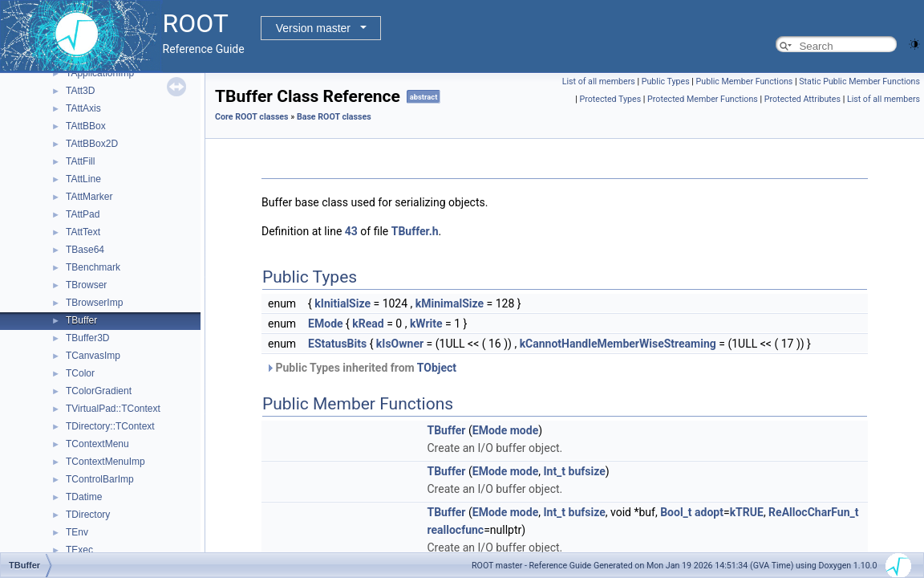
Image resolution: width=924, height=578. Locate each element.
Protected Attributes (802, 99)
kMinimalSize (450, 303)
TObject (437, 368)
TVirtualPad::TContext (113, 409)
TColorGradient (99, 391)
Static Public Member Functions (859, 81)
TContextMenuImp (105, 462)
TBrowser (86, 285)
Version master (313, 28)
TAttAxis (83, 108)
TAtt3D (80, 91)
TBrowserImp (94, 303)
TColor (80, 373)
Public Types (666, 81)
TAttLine (83, 179)
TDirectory (88, 515)
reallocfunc (455, 530)
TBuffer (81, 320)
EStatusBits (337, 344)
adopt (709, 512)
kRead (368, 324)
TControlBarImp (100, 479)
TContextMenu (97, 444)
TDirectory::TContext (110, 426)
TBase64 (85, 250)
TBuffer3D (87, 338)
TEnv (77, 532)
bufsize (587, 471)
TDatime (84, 497)
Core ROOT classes (252, 117)
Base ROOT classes (334, 117)
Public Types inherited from (361, 368)
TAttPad (83, 214)
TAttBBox (86, 126)
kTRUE (747, 512)
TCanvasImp (93, 356)
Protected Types (610, 99)
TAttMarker (89, 197)
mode (524, 430)
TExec (79, 550)
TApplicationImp (100, 73)
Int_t (554, 471)
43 (351, 231)
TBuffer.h (415, 231)
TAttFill (80, 161)
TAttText (83, 232)
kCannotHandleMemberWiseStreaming (618, 344)
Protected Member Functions (703, 99)
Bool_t (676, 512)
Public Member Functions (745, 81)
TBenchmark (93, 267)
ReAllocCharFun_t (813, 512)
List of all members (599, 81)
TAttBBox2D (92, 144)
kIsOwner (400, 344)
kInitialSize (342, 303)
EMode (325, 324)
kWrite (426, 324)
